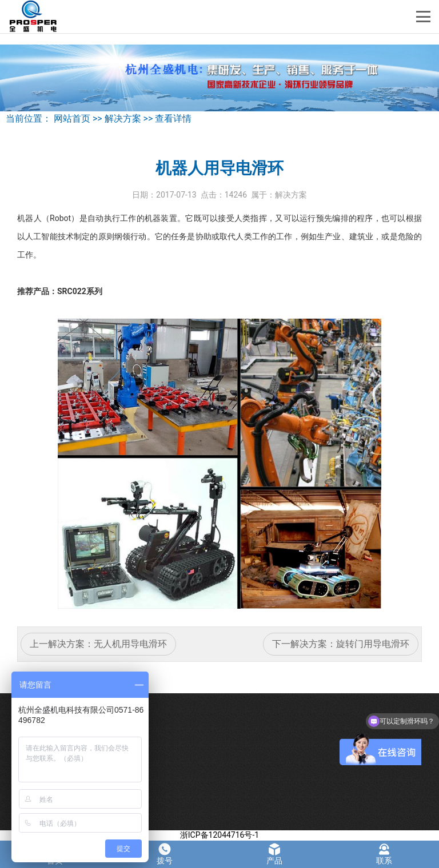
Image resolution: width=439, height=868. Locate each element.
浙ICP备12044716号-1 (219, 835)
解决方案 (123, 118)
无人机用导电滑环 (130, 644)
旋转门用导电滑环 (373, 644)
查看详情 (173, 118)
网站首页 (72, 118)
